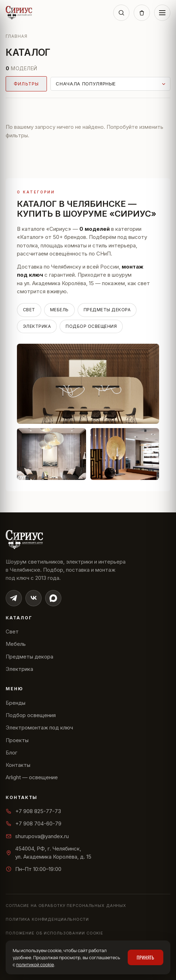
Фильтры (26, 84)
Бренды (16, 703)
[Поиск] (121, 13)
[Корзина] (142, 13)
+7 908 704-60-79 (34, 823)
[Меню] (162, 13)
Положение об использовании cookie (54, 933)
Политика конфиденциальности (47, 919)
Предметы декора (107, 310)
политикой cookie (35, 964)
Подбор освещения (91, 326)
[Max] (53, 598)
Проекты (17, 740)
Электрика (37, 326)
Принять (145, 957)
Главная (17, 36)
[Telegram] (14, 598)
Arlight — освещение (32, 777)
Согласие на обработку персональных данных (66, 906)
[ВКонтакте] (34, 598)
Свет (29, 310)
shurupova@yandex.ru (37, 836)
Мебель (59, 310)
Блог (11, 753)
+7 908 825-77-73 (33, 811)
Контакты (18, 765)
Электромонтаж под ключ (39, 728)
